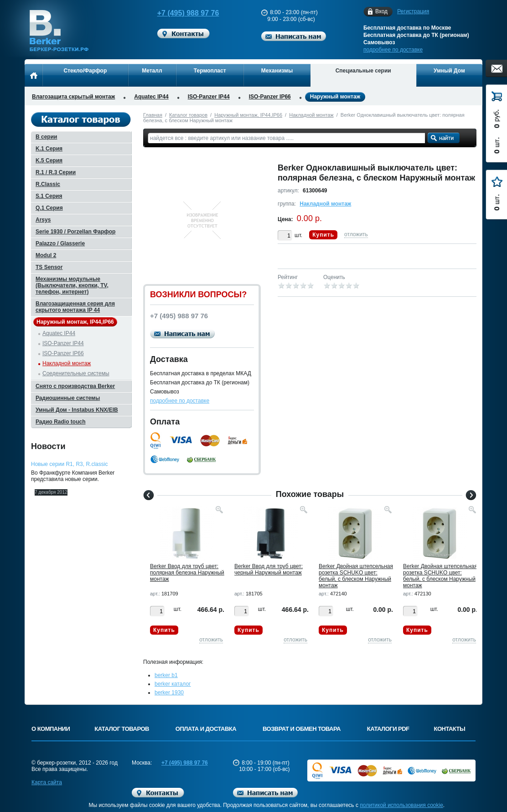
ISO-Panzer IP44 (209, 97)
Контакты (450, 729)
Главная (153, 115)
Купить (323, 235)
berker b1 (166, 675)
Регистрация (413, 11)
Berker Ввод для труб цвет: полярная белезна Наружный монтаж (187, 573)
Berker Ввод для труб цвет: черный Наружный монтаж (269, 569)
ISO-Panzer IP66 (270, 97)
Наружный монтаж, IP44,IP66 (248, 115)
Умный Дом (449, 71)
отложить (356, 234)
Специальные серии (363, 71)
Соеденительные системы (76, 373)
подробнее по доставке (393, 50)
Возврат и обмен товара (302, 729)
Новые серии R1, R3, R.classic (69, 464)
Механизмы (277, 71)
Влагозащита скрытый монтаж (73, 97)
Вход (381, 12)
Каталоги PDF (388, 729)
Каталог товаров (188, 115)
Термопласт (210, 71)
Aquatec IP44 (151, 97)
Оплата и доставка (206, 729)
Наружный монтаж (335, 97)
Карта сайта (47, 782)
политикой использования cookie (401, 805)
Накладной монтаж (311, 115)
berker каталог (173, 684)
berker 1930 (169, 693)
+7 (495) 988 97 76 (180, 13)
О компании (51, 729)
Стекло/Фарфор (85, 71)
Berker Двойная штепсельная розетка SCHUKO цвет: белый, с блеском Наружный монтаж (356, 576)
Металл (152, 71)
